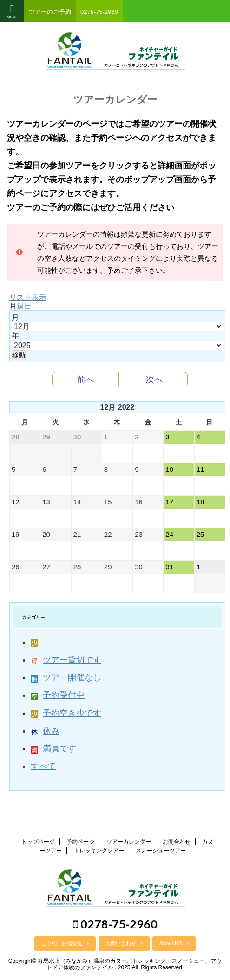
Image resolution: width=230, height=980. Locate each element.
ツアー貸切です (66, 660)
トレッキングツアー (99, 851)
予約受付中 (58, 695)
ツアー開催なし (66, 677)
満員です (53, 748)
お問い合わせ (124, 943)
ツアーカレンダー (129, 842)
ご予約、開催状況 (65, 943)
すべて (43, 766)
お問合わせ (177, 842)
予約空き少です (66, 713)
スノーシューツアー (161, 851)
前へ (85, 380)
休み (45, 731)
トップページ (38, 842)
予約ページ (80, 842)
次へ (154, 380)
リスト (28, 297)
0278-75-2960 (115, 924)
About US (174, 943)
